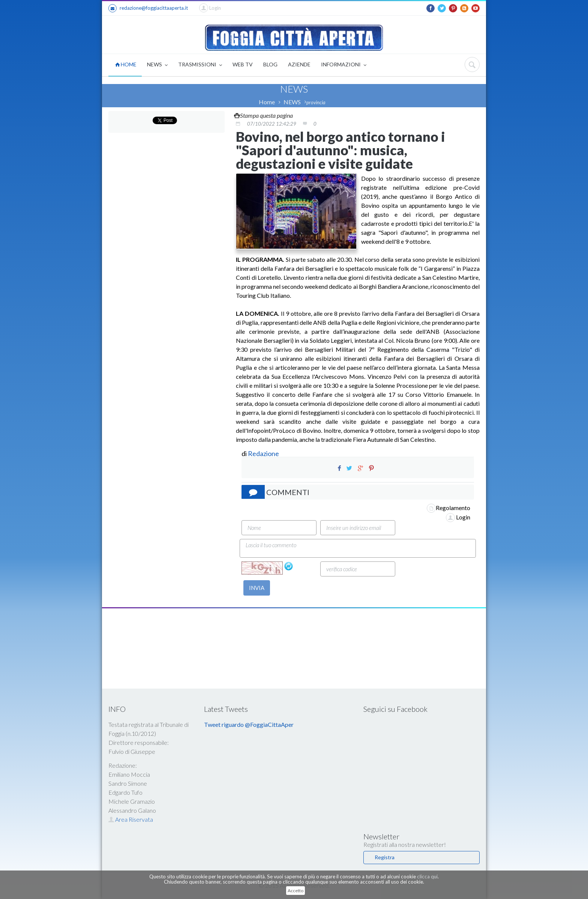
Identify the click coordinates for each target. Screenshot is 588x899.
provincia (316, 102)
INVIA (257, 588)
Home (267, 102)
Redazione (264, 453)
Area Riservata (131, 819)
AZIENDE (299, 64)
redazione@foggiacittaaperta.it (148, 8)
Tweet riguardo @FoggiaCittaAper (249, 724)
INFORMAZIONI (344, 65)
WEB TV (243, 64)
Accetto (295, 891)
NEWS (157, 65)
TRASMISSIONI (200, 65)
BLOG (270, 64)
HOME (126, 64)
